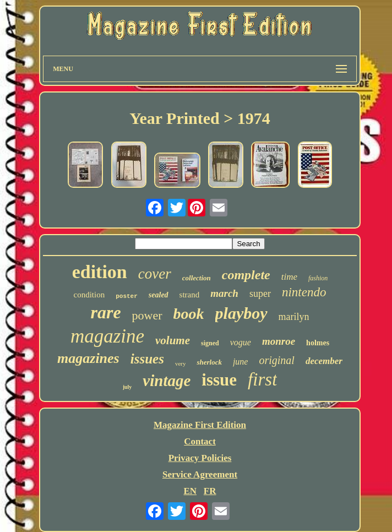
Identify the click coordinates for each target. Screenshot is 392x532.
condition (89, 295)
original (276, 360)
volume (173, 340)
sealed (159, 295)
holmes (318, 343)
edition (100, 272)
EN (190, 491)
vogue (241, 342)
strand (190, 295)
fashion (318, 278)
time (289, 277)
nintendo (304, 292)
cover (155, 274)
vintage (167, 381)
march (224, 293)
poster (127, 296)
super (260, 294)
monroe (279, 341)
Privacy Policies (200, 458)
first (262, 379)
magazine (107, 336)
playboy (241, 313)
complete (246, 275)
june (241, 362)
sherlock (209, 362)
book (189, 314)
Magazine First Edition (200, 425)
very (181, 363)
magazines (88, 358)
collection (197, 278)
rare (105, 312)
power (147, 315)
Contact (200, 441)
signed (210, 343)
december (324, 361)
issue (219, 380)
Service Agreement (200, 474)
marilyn (294, 317)
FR (210, 491)
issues (147, 359)
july (127, 387)
